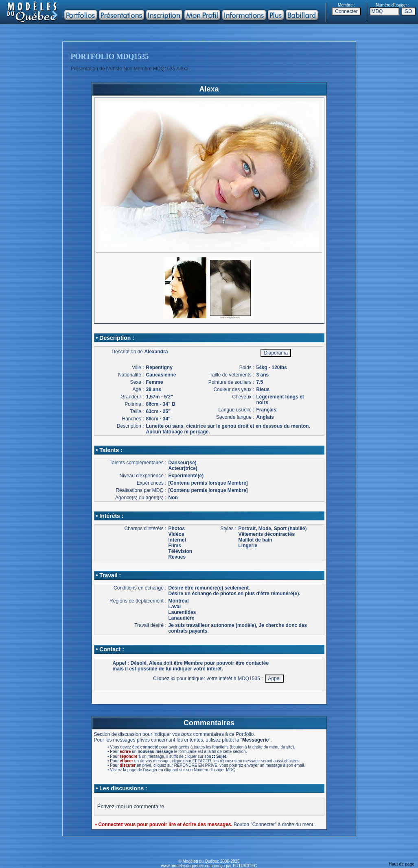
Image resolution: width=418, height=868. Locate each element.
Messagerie (255, 740)
